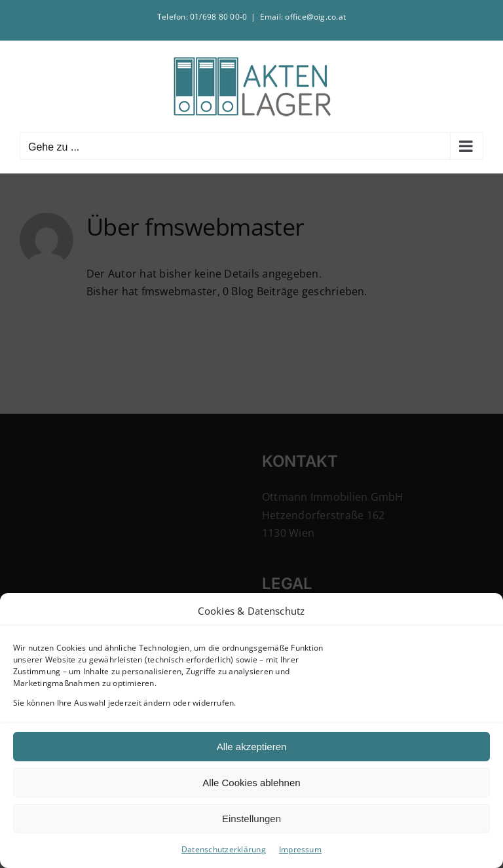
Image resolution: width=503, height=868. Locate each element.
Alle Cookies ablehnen (251, 783)
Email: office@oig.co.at (303, 17)
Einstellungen (251, 819)
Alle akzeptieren (252, 747)
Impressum (300, 849)
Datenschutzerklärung (224, 849)
